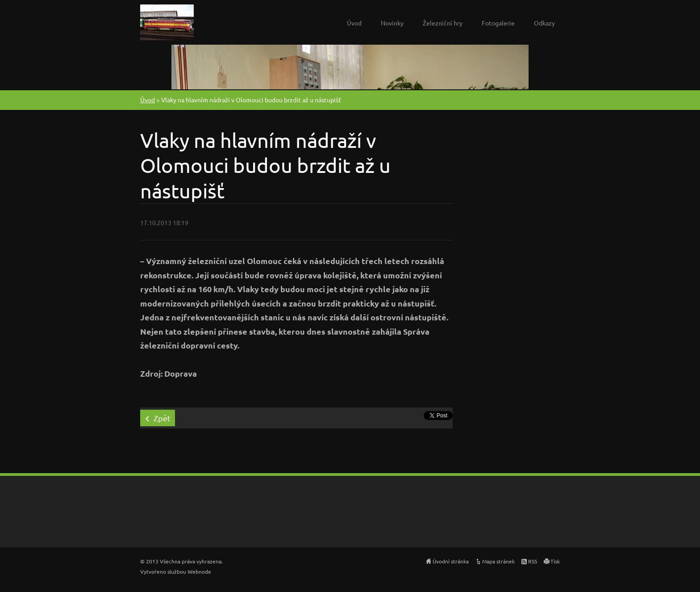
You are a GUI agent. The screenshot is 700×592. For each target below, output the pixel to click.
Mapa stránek (498, 561)
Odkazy (544, 23)
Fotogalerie (498, 23)
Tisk (555, 561)
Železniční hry (443, 23)
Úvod (354, 23)
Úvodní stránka (451, 561)
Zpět (162, 418)
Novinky (392, 23)
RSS (533, 561)
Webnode (199, 571)
